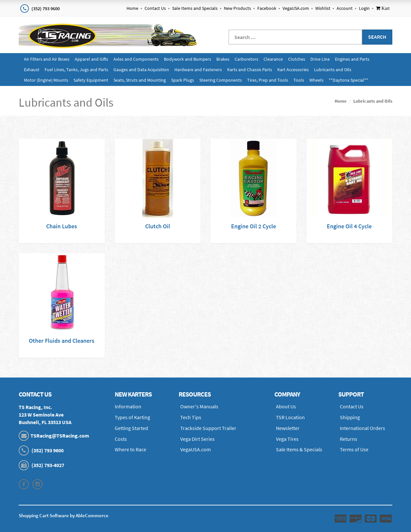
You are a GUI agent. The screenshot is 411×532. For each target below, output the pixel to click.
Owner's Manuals (199, 406)
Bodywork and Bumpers (187, 59)
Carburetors (246, 59)
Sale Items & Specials (299, 449)
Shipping (350, 417)
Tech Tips (191, 417)
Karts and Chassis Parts (250, 70)
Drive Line (320, 59)
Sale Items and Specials (195, 8)
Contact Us (155, 8)
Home (132, 8)
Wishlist (323, 8)
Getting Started (131, 428)
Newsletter (288, 428)
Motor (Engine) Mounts (46, 80)
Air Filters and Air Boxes (47, 59)
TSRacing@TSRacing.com (60, 436)
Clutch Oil (158, 226)
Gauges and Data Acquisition (141, 70)
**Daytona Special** (348, 80)
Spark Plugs (183, 80)
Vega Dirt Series (197, 439)
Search (377, 37)
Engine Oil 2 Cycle (254, 226)
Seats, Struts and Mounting (140, 80)
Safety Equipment (91, 80)
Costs (121, 439)
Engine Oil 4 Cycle (349, 226)
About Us (286, 406)
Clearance (273, 59)
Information (128, 406)
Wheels (316, 80)
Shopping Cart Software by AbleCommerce (64, 515)
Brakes (223, 59)
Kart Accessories (293, 70)
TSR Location (290, 417)
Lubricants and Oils (333, 70)
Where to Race (130, 449)
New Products (237, 8)
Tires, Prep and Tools (268, 80)
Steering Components (221, 80)
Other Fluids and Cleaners (62, 341)
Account (345, 8)
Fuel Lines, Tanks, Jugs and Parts (76, 70)
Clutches (297, 59)
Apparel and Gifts (91, 59)
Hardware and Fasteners (198, 70)
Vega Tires (287, 439)
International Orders (362, 428)
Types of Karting (132, 417)
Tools (299, 80)
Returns (349, 439)
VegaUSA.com (296, 8)
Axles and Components (136, 59)
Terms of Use (354, 449)
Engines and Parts (352, 59)
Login (364, 8)
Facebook (267, 8)
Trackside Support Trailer (208, 428)
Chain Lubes (62, 226)
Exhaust (32, 70)
